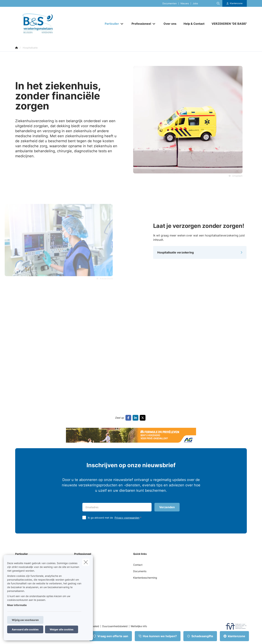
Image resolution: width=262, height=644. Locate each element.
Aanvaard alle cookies (25, 629)
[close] (86, 562)
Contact (138, 565)
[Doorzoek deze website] (218, 3)
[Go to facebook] (129, 418)
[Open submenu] (122, 24)
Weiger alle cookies (62, 629)
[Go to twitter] (143, 418)
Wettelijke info (139, 626)
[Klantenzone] (235, 3)
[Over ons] (170, 24)
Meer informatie (17, 605)
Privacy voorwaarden (127, 518)
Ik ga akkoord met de (115, 518)
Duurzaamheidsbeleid (115, 626)
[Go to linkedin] (136, 418)
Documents (140, 571)
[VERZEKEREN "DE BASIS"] (227, 24)
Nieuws (185, 3)
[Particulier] (111, 24)
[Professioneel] (140, 24)
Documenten (170, 3)
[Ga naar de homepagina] (51, 24)
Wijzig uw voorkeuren (25, 620)
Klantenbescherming (145, 578)
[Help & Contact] (194, 24)
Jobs (195, 3)
